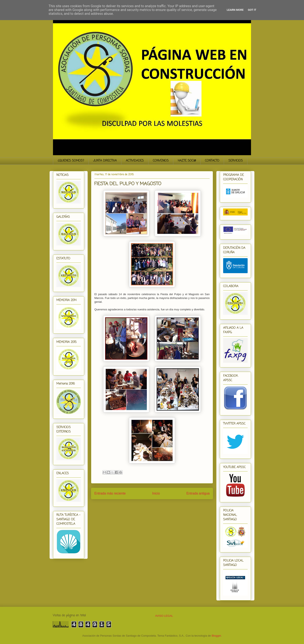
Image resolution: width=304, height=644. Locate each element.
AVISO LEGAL (164, 616)
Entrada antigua (198, 493)
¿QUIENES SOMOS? (71, 161)
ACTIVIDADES (135, 161)
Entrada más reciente (110, 493)
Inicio (156, 493)
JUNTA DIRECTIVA (105, 161)
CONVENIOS (161, 161)
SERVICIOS (236, 161)
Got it (252, 10)
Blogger (216, 636)
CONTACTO (212, 161)
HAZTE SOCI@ (187, 161)
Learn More (235, 10)
